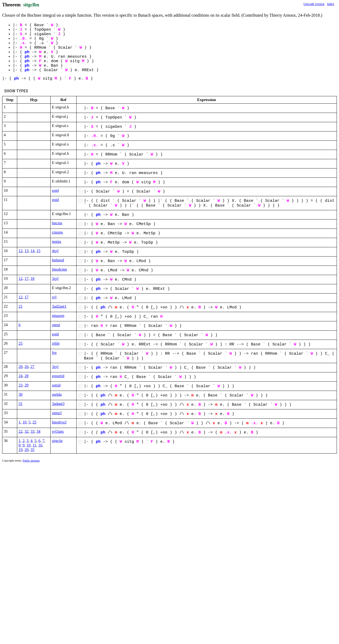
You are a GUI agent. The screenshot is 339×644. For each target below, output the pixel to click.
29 (27, 385)
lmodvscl (59, 422)
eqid (55, 190)
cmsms (57, 232)
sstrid (56, 385)
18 (32, 278)
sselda (57, 394)
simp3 (57, 413)
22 (21, 431)
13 (27, 251)
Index (331, 4)
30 (21, 394)
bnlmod (58, 260)
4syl (55, 251)
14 (32, 251)
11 (34, 445)
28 (27, 376)
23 (21, 385)
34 (39, 431)
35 (32, 450)
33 (32, 431)
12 (21, 251)
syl (54, 297)
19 (21, 450)
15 (39, 251)
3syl (55, 278)
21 (21, 306)
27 (32, 367)
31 (21, 404)
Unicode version (314, 4)
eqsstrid (58, 376)
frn (54, 353)
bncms (57, 223)
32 (27, 431)
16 (40, 445)
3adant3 (58, 404)
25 (21, 343)
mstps (57, 241)
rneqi (56, 325)
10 (24, 422)
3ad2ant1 (59, 306)
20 (21, 367)
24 (21, 376)
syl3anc (58, 431)
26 (27, 367)
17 (27, 278)
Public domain (31, 460)
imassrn (58, 316)
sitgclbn (31, 5)
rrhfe (56, 343)
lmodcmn (59, 269)
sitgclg (57, 441)
